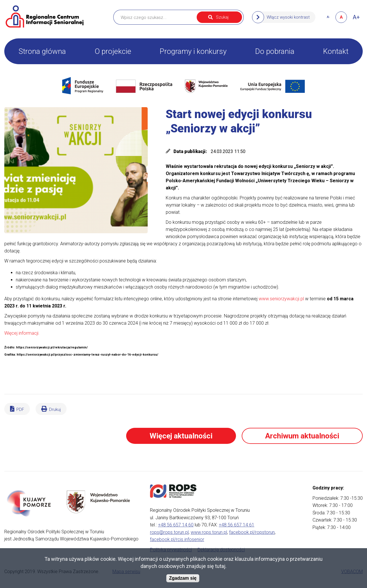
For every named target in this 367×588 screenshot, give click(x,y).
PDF (20, 409)
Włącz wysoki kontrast (288, 17)
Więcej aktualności (181, 436)
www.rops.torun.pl (209, 532)
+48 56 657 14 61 (237, 525)
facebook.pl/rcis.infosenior (177, 539)
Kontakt (336, 51)
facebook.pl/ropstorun (252, 532)
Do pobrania (275, 51)
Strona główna (42, 51)
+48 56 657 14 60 (176, 525)
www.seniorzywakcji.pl (281, 299)
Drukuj (55, 409)
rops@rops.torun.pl (169, 532)
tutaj (220, 566)
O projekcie (113, 51)
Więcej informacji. (22, 333)
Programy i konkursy (193, 51)
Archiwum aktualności (302, 436)
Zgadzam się (183, 578)
